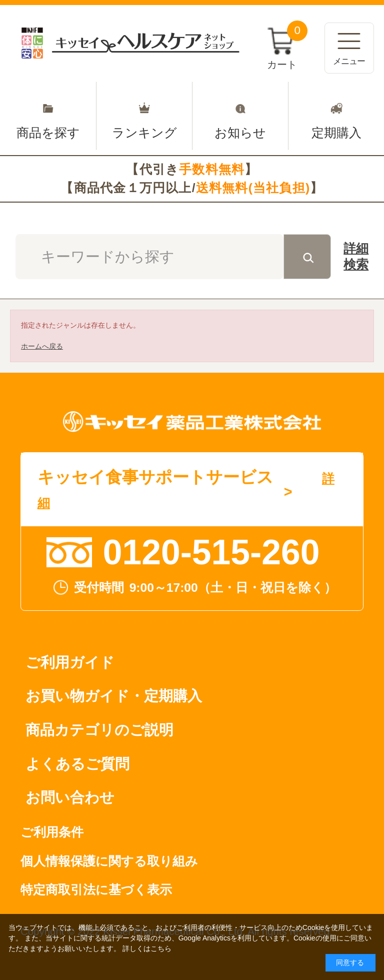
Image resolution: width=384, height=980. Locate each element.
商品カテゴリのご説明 (99, 730)
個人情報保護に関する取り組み (109, 861)
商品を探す (48, 116)
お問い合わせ (70, 797)
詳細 (356, 258)
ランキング (144, 116)
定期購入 (336, 116)
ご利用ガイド (70, 662)
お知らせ (240, 116)
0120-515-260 (211, 552)
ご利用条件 (52, 832)
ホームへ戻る (42, 346)
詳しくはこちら (147, 948)
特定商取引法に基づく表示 (96, 890)
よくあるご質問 (77, 764)
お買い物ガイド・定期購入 (114, 696)
